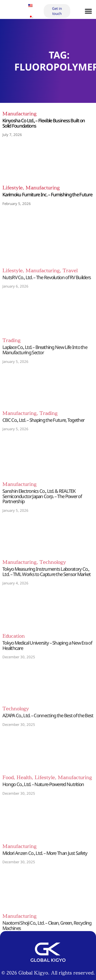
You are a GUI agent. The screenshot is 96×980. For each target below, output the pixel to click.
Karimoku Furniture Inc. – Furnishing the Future (47, 204)
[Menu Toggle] (88, 8)
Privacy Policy (48, 948)
